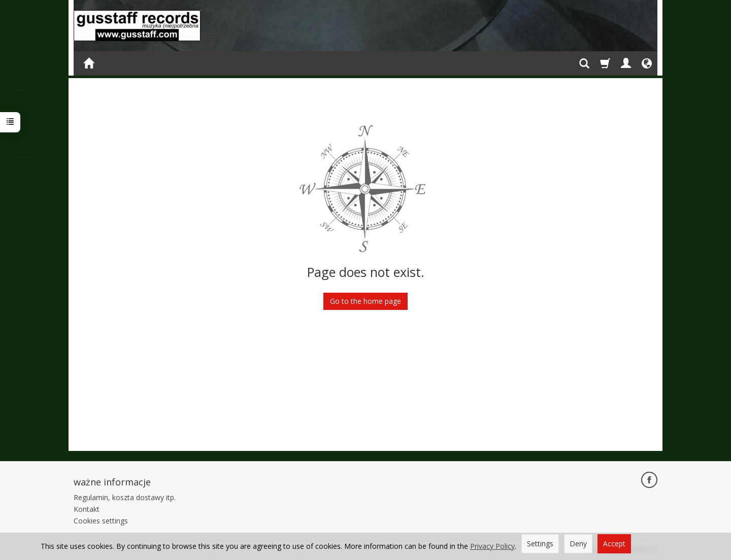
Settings (540, 544)
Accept (614, 544)
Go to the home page (365, 301)
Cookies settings (101, 521)
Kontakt (87, 509)
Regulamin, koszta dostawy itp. (125, 497)
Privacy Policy (492, 546)
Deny (578, 544)
